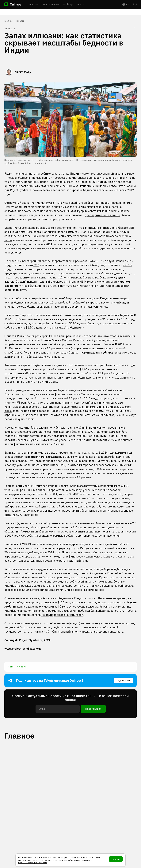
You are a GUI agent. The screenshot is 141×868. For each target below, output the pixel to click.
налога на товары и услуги (118, 531)
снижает (10, 307)
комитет (121, 453)
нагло (8, 240)
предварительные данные (102, 215)
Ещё (81, 4)
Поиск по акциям (50, 4)
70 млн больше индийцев (21, 552)
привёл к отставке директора (93, 248)
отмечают (17, 340)
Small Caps (68, 4)
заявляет (115, 394)
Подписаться (123, 681)
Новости (33, 4)
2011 (49, 244)
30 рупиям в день (59, 348)
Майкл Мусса (45, 203)
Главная (8, 21)
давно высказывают (41, 228)
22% (36, 265)
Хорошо (116, 859)
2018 (51, 552)
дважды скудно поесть (48, 357)
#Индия (22, 667)
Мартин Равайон (73, 340)
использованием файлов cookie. (33, 863)
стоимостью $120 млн (55, 602)
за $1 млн (61, 607)
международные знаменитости (62, 615)
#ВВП (11, 667)
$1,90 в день (77, 323)
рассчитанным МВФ (18, 373)
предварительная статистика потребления (42, 277)
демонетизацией (22, 527)
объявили (34, 286)
